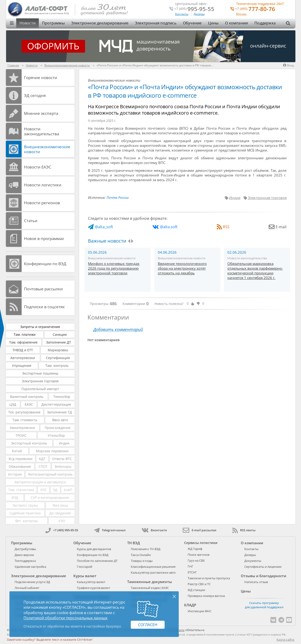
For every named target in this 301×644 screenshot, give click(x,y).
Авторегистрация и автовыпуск (40, 482)
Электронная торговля (40, 381)
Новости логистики (43, 185)
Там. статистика (21, 490)
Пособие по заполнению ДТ (97, 561)
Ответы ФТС (62, 459)
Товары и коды (142, 561)
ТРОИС (21, 435)
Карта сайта (285, 640)
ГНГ (190, 566)
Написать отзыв (256, 582)
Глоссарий (85, 567)
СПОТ (43, 466)
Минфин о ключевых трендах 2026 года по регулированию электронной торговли (114, 268)
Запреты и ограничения (40, 327)
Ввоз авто (60, 420)
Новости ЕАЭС (38, 167)
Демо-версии (24, 555)
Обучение (192, 23)
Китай (17, 451)
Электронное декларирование (100, 23)
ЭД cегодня (35, 95)
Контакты (182, 14)
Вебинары (63, 466)
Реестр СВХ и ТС (199, 584)
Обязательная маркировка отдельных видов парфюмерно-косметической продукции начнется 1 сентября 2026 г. (255, 271)
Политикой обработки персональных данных (65, 618)
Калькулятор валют (91, 582)
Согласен (148, 625)
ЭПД (15, 498)
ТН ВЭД (134, 543)
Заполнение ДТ (59, 342)
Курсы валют (85, 576)
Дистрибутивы (25, 549)
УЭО (62, 521)
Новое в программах (44, 238)
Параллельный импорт (40, 389)
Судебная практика (25, 513)
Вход (288, 65)
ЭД (55, 490)
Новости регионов (42, 203)
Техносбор (62, 397)
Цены (213, 23)
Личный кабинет (27, 588)
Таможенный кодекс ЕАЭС (150, 588)
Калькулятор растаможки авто (153, 572)
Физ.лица (60, 505)
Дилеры (199, 14)
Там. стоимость (25, 420)
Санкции (60, 334)
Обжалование (20, 466)
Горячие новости (41, 78)
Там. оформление (23, 342)
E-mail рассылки (200, 530)
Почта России (118, 198)
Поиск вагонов (198, 555)
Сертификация (58, 358)
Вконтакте (154, 530)
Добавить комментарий (118, 330)
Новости (28, 23)
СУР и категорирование (50, 498)
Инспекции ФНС (200, 611)
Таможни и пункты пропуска (209, 578)
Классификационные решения (153, 567)
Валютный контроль (27, 397)
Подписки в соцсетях (44, 307)
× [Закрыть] (174, 596)
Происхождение (58, 428)
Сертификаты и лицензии (263, 567)
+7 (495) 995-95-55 (62, 530)
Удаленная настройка (30, 567)
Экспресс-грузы (25, 505)
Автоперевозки (23, 358)
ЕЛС (44, 490)
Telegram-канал (110, 530)
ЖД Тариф (195, 549)
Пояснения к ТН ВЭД (146, 549)
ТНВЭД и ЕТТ (23, 350)
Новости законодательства (42, 131)
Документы (253, 561)
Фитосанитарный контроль (50, 474)
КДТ (42, 459)
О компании (236, 23)
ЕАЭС (29, 404)
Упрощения (22, 366)
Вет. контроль (27, 521)
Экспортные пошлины (40, 373)
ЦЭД (13, 404)
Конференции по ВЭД (45, 264)
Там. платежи (25, 334)
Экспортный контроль (29, 443)
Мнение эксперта (41, 113)
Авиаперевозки (22, 428)
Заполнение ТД (59, 412)
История (15, 474)
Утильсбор (56, 435)
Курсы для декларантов (94, 549)
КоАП (68, 490)
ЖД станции (196, 590)
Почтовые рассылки (43, 289)
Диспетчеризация (56, 404)
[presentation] (129, 241)
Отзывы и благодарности (263, 576)
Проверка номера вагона (206, 596)
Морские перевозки (52, 451)
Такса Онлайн (141, 555)
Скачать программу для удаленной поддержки (264, 605)
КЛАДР (190, 605)
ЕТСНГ (192, 572)
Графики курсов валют (93, 588)
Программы (53, 23)
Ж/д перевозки (20, 459)
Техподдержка (25, 561)
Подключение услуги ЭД (32, 582)
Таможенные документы (150, 582)
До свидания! (60, 513)
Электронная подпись (156, 23)
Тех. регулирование (24, 412)
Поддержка (265, 23)
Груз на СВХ (196, 560)
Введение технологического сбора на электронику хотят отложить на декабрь (182, 268)
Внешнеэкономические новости (47, 149)
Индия (64, 443)
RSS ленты (244, 530)
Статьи (31, 221)
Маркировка (58, 350)
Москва (241, 14)
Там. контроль (57, 366)
